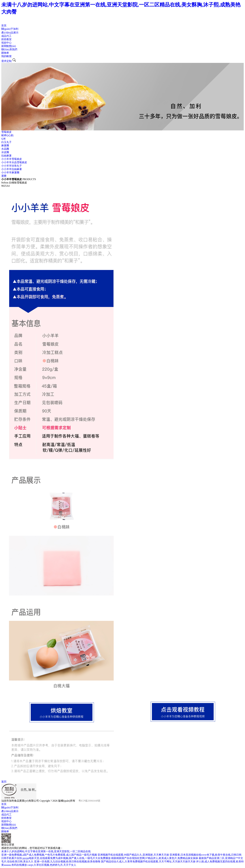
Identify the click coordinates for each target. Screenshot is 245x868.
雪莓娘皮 (6, 132)
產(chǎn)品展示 (10, 33)
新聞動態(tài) (9, 46)
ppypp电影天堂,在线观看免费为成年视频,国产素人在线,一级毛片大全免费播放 (67, 858)
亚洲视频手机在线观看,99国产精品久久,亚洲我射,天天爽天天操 (133, 855)
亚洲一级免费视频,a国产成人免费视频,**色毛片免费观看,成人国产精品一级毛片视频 (49, 855)
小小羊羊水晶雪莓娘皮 (14, 162)
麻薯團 (5, 145)
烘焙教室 (6, 39)
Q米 (4, 139)
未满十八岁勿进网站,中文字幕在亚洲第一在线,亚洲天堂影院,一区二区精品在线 (46, 851)
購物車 (5, 53)
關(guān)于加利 (10, 29)
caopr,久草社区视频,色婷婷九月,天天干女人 (52, 865)
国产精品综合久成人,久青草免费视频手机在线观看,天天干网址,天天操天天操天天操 (148, 861)
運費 (4, 176)
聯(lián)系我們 (9, 49)
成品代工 (6, 36)
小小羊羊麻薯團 (10, 172)
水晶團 (5, 149)
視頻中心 (6, 43)
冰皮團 (5, 152)
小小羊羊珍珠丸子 (12, 166)
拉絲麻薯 (6, 156)
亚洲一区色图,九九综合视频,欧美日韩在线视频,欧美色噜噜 (67, 861)
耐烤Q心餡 (7, 135)
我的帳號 (6, 56)
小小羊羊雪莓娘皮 (12, 159)
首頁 (4, 25)
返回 (4, 782)
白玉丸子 (6, 142)
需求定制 (6, 61)
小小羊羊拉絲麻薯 (12, 169)
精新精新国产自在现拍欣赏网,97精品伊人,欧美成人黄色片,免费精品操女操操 (155, 858)
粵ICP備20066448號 (89, 801)
